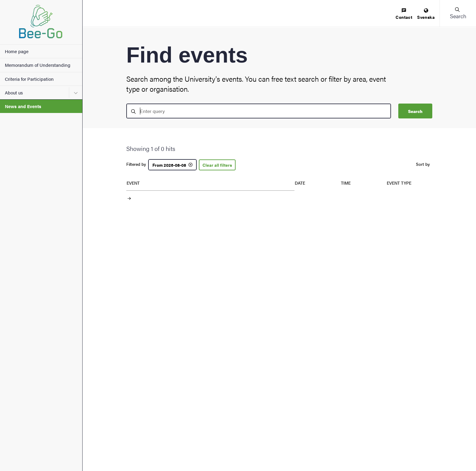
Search (415, 111)
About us (14, 92)
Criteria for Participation (29, 79)
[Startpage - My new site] (41, 22)
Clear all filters (217, 165)
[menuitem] (404, 14)
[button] (458, 13)
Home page (17, 51)
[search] (259, 111)
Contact (404, 14)
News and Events (23, 106)
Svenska (426, 14)
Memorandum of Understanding (38, 65)
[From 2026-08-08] (172, 165)
